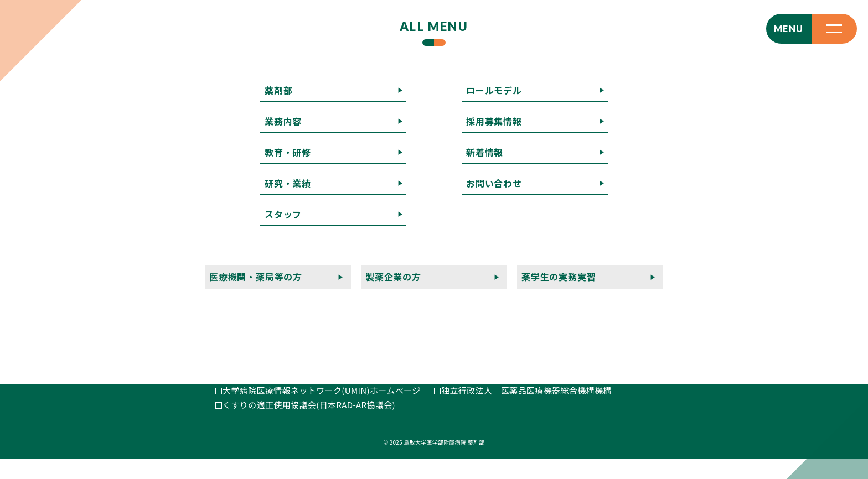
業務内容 (483, 222)
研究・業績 (611, 222)
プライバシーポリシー (459, 265)
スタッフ (673, 222)
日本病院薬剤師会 (475, 382)
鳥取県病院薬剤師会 (261, 396)
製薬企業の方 (551, 250)
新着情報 (583, 236)
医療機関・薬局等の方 (459, 250)
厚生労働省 (463, 396)
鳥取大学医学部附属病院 (269, 382)
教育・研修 (545, 222)
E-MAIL (239, 276)
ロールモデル (442, 236)
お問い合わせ (649, 236)
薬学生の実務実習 (634, 250)
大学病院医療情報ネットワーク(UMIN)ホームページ (322, 410)
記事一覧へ (22, 101)
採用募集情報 (516, 236)
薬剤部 (429, 222)
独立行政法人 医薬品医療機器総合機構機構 (526, 410)
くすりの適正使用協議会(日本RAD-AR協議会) (309, 424)
